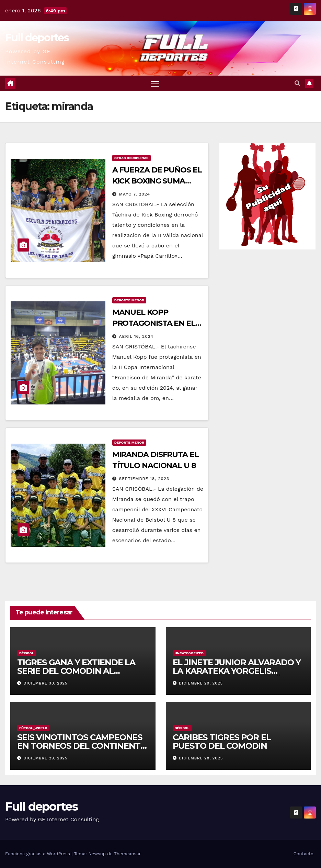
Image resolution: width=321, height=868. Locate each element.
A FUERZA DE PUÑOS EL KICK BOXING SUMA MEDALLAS (157, 181)
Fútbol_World (33, 728)
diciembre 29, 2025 (201, 683)
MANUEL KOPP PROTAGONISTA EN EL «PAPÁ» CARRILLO (154, 323)
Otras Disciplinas (131, 158)
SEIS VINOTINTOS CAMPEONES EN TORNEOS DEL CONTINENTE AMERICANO (81, 746)
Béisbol (27, 653)
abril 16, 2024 (136, 336)
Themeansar (127, 854)
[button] (297, 83)
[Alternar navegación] (155, 83)
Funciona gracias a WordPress (38, 854)
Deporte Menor (129, 300)
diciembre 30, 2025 (46, 683)
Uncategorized (189, 653)
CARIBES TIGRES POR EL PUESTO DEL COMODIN (222, 742)
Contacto (303, 854)
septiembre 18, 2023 (144, 479)
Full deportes (37, 38)
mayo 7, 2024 (135, 194)
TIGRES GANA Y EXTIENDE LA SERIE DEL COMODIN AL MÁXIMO (76, 671)
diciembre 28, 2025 (201, 758)
